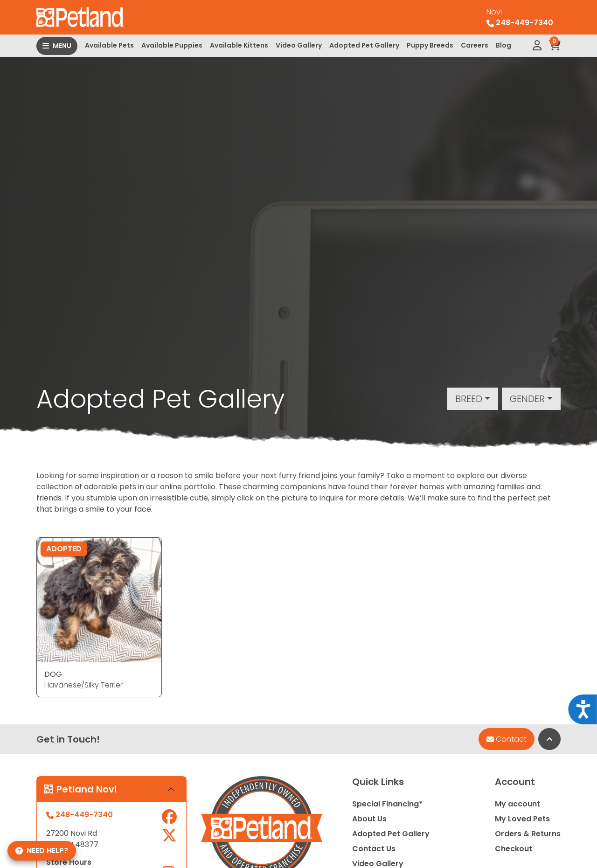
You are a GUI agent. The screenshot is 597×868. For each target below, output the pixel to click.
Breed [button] (469, 399)
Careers (475, 45)
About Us (369, 819)
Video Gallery (299, 45)
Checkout (514, 849)
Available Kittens (239, 45)
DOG (53, 674)
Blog (503, 45)
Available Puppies (172, 45)
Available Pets (109, 45)
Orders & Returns (528, 834)
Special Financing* (387, 804)
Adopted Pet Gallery (364, 45)
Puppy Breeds (430, 45)
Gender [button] (527, 399)
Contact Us (374, 849)
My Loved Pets (522, 819)
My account (517, 804)
